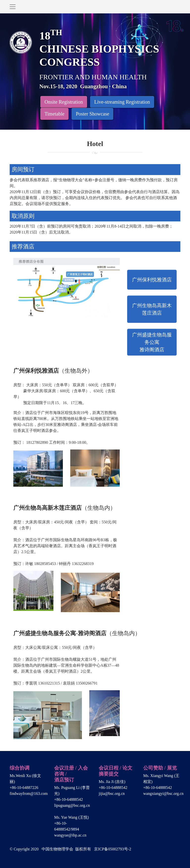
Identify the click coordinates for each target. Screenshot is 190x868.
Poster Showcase (92, 114)
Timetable (54, 114)
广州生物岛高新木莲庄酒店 (152, 309)
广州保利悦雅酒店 (152, 280)
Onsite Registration (64, 102)
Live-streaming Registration (122, 102)
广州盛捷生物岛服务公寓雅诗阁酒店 (152, 342)
